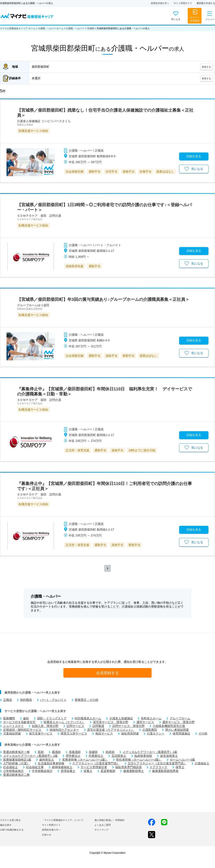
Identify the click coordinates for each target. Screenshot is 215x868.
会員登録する (107, 673)
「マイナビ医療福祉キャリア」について (63, 820)
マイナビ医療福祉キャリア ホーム (18, 28)
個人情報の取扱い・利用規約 (109, 820)
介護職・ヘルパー (75, 28)
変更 (206, 67)
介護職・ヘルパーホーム (51, 28)
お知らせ (47, 835)
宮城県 (91, 28)
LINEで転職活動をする (12, 830)
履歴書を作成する (206, 3)
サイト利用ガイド (183, 3)
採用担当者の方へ (160, 3)
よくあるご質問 (103, 825)
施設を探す (6, 825)
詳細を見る (194, 156)
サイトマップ (101, 830)
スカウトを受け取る (10, 820)
